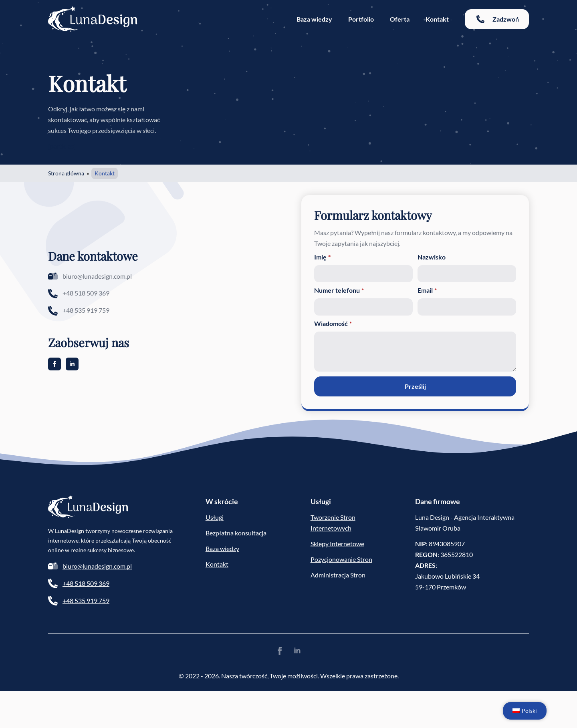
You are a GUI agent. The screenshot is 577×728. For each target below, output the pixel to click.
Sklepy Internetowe (337, 544)
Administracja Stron (338, 575)
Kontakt (437, 19)
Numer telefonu (339, 290)
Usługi (215, 517)
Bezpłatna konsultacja (236, 533)
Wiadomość (333, 324)
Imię (322, 257)
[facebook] (54, 364)
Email (427, 290)
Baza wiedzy (314, 19)
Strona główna (66, 173)
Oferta (400, 19)
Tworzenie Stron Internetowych (333, 523)
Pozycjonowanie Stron (341, 559)
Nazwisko (432, 257)
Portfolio (361, 19)
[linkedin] (72, 364)
